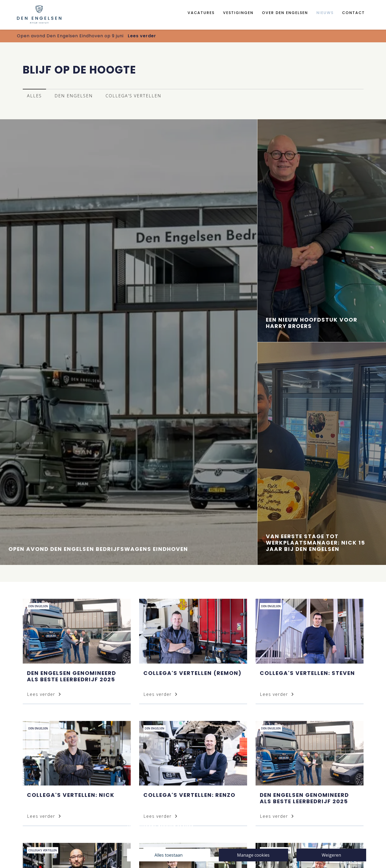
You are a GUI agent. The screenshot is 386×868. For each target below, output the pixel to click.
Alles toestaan (169, 855)
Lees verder (142, 36)
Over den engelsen (285, 13)
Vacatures (201, 13)
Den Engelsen (74, 96)
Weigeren (331, 855)
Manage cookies (253, 855)
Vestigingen (238, 13)
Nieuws (325, 13)
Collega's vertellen (133, 96)
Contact (353, 13)
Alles (34, 96)
